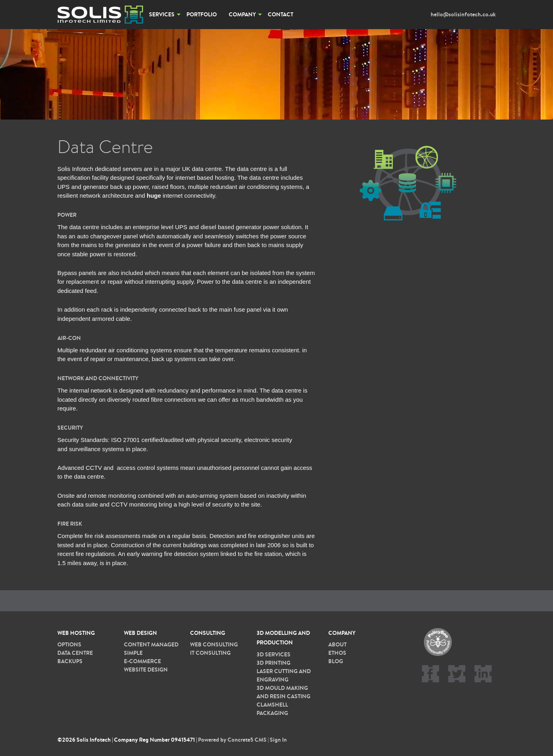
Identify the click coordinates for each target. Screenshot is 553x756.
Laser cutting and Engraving (284, 675)
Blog (336, 661)
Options (69, 644)
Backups (70, 661)
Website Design (146, 670)
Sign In (278, 740)
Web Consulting (214, 644)
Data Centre (75, 653)
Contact (280, 14)
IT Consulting (210, 653)
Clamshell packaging (272, 709)
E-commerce (142, 661)
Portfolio (202, 14)
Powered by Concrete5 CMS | (234, 740)
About (337, 644)
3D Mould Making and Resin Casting (283, 692)
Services (162, 14)
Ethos (337, 653)
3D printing (274, 663)
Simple (133, 653)
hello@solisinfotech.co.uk (463, 14)
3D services (274, 654)
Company (242, 14)
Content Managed (151, 644)
